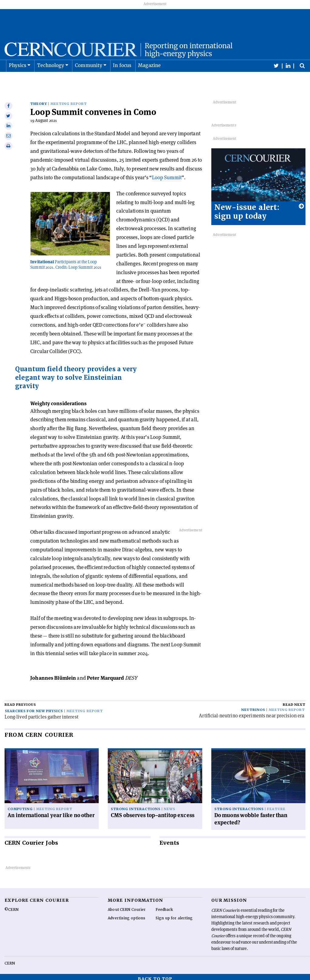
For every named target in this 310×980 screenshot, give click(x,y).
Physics (18, 81)
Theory (39, 100)
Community (89, 81)
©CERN (12, 906)
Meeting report (68, 100)
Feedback (164, 906)
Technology (51, 81)
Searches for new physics (34, 707)
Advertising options (127, 914)
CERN (10, 959)
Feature (276, 805)
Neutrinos (253, 706)
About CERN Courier (127, 906)
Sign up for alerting (174, 914)
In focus (122, 81)
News (170, 805)
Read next (294, 701)
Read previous (20, 701)
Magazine (150, 81)
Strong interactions (135, 805)
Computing (20, 805)
